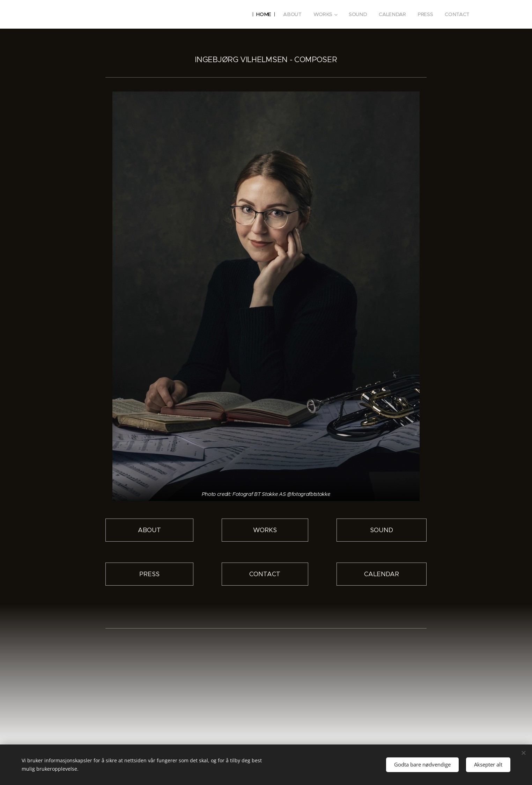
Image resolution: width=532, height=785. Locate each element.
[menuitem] (265, 14)
